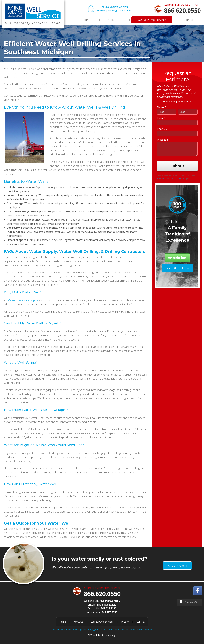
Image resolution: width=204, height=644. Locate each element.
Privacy (125, 622)
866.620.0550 (182, 10)
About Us (114, 20)
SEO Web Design (97, 635)
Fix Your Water (177, 566)
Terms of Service (178, 141)
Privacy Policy (162, 141)
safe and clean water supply (22, 300)
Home (86, 20)
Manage (112, 635)
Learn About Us (177, 231)
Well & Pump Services (152, 20)
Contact (189, 20)
